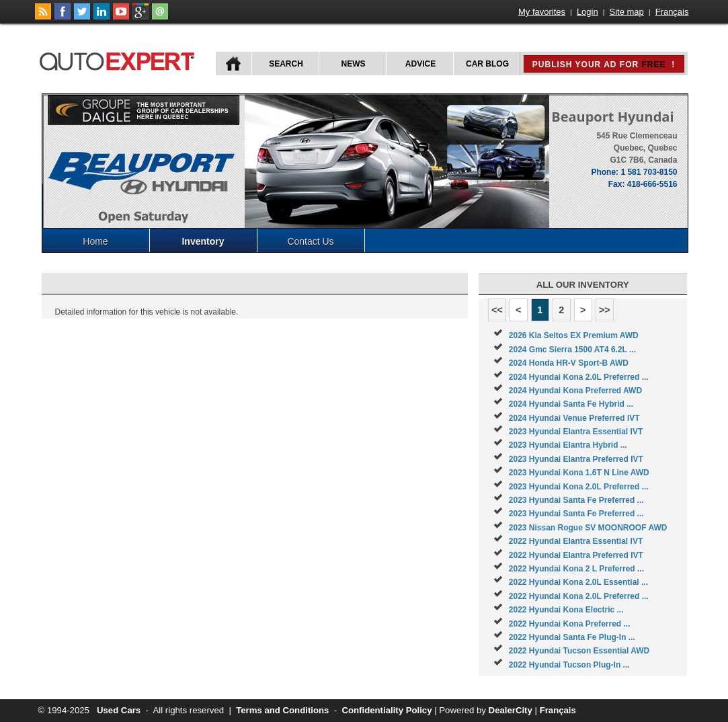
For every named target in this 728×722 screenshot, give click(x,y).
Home (95, 241)
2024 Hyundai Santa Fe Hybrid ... (571, 404)
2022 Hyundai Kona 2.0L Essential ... (578, 582)
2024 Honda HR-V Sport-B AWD (569, 363)
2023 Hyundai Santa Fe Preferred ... (576, 500)
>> (605, 310)
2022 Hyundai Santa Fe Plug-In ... (572, 637)
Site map (627, 12)
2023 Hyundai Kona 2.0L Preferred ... (579, 487)
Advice (420, 64)
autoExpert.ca (120, 59)
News (354, 64)
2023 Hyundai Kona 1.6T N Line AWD (579, 473)
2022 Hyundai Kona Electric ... (566, 610)
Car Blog (487, 64)
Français (672, 12)
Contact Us (310, 241)
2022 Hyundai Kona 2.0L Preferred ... (579, 596)
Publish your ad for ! (604, 65)
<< (497, 310)
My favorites (542, 12)
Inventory (203, 241)
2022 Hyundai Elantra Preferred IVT (576, 555)
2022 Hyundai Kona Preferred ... (570, 624)
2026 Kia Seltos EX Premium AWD (574, 335)
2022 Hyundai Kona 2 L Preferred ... (576, 569)
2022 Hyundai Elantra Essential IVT (576, 541)
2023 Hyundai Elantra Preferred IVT (576, 459)
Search (286, 64)
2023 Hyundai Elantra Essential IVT (576, 432)
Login (588, 12)
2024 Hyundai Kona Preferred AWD (575, 391)
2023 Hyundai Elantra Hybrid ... (568, 445)
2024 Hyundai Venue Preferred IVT (574, 418)
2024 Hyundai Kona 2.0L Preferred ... (579, 377)
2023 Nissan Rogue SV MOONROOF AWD (588, 528)
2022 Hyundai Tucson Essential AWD (579, 651)
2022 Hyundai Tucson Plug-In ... (569, 665)
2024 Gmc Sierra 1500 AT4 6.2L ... (572, 350)
